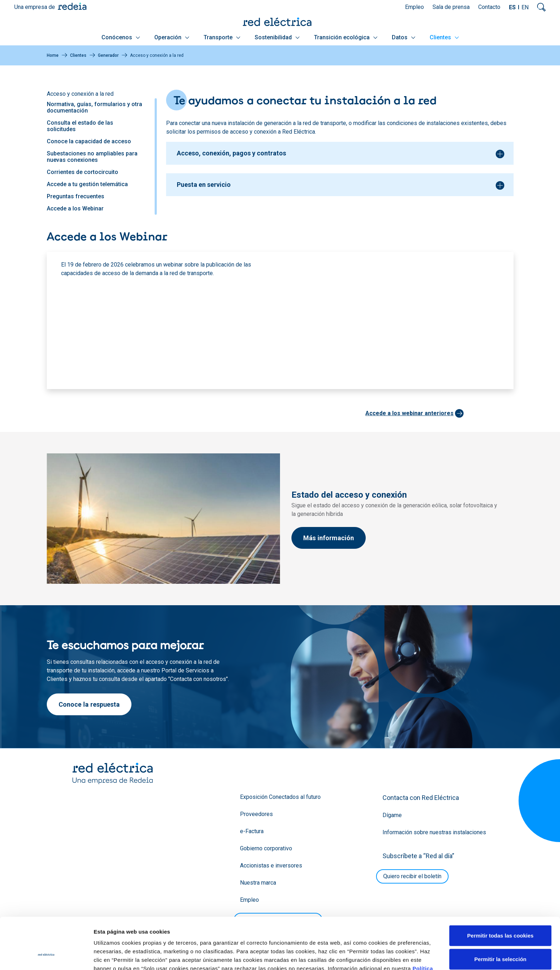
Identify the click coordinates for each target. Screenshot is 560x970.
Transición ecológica (346, 37)
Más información (329, 538)
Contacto (489, 7)
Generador (108, 55)
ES (512, 7)
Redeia (72, 6)
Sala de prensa (451, 7)
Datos (404, 37)
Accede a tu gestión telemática (87, 184)
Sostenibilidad (277, 37)
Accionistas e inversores (271, 865)
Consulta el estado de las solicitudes (80, 126)
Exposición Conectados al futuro (280, 797)
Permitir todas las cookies (500, 891)
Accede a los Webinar (75, 208)
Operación (172, 37)
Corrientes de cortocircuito (82, 172)
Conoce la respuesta (89, 704)
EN (525, 7)
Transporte (222, 37)
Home (53, 55)
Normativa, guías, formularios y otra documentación (94, 107)
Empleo (414, 7)
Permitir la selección (500, 915)
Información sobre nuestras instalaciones (434, 832)
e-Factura (252, 831)
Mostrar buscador (541, 7)
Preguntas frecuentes (76, 196)
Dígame (392, 815)
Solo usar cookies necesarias (500, 938)
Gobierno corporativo (266, 848)
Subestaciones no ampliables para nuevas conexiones (92, 157)
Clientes (444, 37)
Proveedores (256, 814)
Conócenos (121, 37)
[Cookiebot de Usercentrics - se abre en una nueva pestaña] (46, 956)
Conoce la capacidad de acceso (89, 141)
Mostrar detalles (387, 956)
